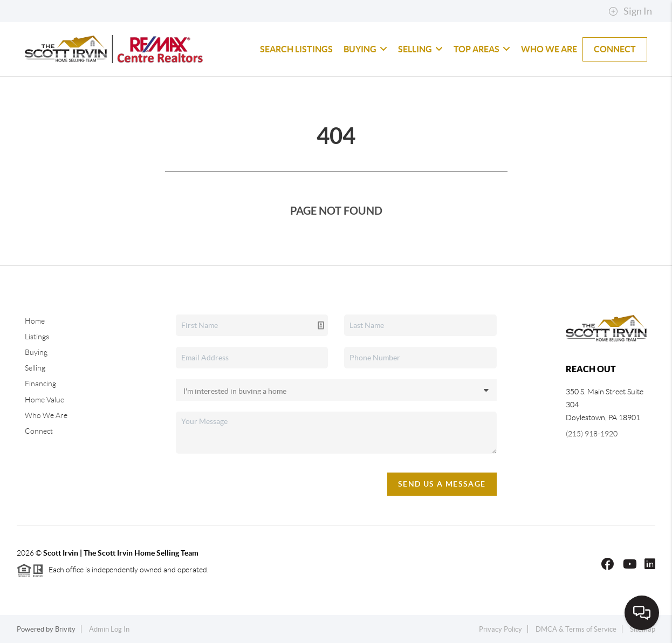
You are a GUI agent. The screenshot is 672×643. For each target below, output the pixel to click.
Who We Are (549, 49)
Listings (37, 337)
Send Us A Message (442, 484)
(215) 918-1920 (592, 434)
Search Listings (296, 49)
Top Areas (482, 49)
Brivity (65, 629)
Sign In (630, 11)
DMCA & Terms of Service (576, 629)
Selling (420, 49)
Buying (365, 49)
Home (35, 321)
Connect (615, 49)
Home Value (44, 400)
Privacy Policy (500, 629)
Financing (40, 384)
